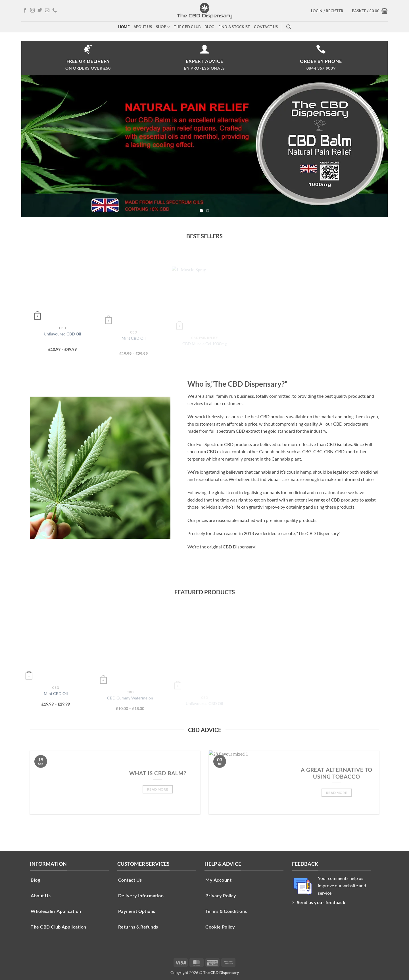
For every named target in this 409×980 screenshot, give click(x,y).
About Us (143, 27)
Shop (163, 27)
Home (124, 27)
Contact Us (266, 27)
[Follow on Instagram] (32, 11)
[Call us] (55, 11)
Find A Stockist (234, 27)
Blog (209, 27)
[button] (327, 11)
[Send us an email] (47, 11)
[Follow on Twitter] (40, 11)
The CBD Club (187, 27)
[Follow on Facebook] (25, 11)
